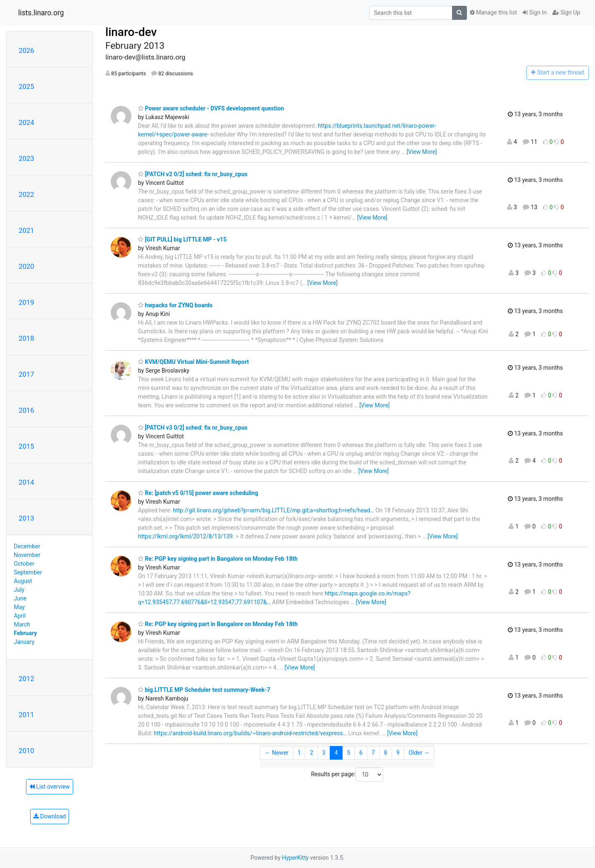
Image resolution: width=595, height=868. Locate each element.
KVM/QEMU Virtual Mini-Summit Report (193, 362)
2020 (26, 266)
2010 (26, 751)
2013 (26, 518)
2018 (26, 338)
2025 (26, 86)
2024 (26, 122)
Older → (419, 753)
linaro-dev (131, 32)
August (23, 581)
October (24, 564)
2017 (26, 374)
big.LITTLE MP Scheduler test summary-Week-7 (204, 690)
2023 (26, 158)
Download (50, 816)
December (27, 546)
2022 (26, 194)
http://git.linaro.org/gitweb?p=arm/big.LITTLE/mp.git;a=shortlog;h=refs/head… (274, 510)
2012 (26, 679)
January (24, 642)
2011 (26, 715)
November (27, 555)
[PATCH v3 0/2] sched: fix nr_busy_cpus (193, 428)
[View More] (422, 152)
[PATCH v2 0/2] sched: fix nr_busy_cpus (193, 174)
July (19, 590)
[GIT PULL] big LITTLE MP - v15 (182, 239)
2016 (26, 410)
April (20, 616)
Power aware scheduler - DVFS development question (211, 108)
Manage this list (493, 12)
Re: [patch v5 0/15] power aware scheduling (198, 493)
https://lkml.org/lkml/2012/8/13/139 (185, 536)
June (20, 598)
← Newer (276, 753)
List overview (50, 787)
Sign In (535, 12)
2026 (26, 50)
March (22, 624)
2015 (26, 446)
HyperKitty (295, 858)
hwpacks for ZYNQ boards (175, 305)
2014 (26, 482)
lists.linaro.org (41, 13)
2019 (26, 302)
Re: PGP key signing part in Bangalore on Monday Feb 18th (218, 559)
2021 (26, 230)
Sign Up (566, 12)
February (26, 633)
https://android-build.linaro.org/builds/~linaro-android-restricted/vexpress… (250, 733)
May (19, 607)
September (28, 572)
